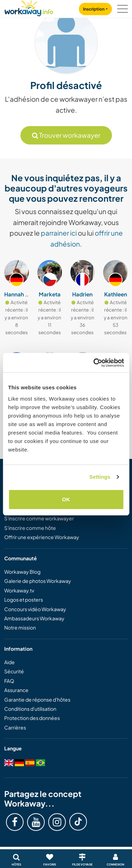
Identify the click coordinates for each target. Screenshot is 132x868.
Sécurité (14, 671)
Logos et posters (24, 600)
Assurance (16, 690)
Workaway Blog (22, 572)
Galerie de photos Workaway (38, 581)
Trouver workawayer (66, 135)
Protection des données (32, 718)
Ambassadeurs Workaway (34, 618)
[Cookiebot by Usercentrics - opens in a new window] (94, 363)
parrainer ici (59, 233)
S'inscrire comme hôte (30, 528)
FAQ (9, 681)
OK (66, 499)
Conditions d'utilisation (30, 709)
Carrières (15, 727)
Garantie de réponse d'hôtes (37, 699)
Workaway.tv (19, 590)
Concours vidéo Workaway (35, 609)
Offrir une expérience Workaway (42, 537)
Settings (100, 477)
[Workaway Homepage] (29, 7)
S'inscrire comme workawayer (39, 518)
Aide (10, 662)
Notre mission (20, 627)
